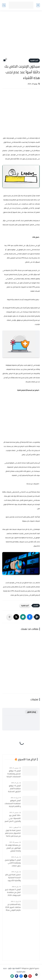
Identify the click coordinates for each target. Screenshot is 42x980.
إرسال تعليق (31, 712)
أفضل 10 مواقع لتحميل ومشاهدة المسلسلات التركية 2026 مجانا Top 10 (14, 774)
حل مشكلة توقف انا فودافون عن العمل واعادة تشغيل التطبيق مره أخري (13, 848)
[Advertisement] (21, 36)
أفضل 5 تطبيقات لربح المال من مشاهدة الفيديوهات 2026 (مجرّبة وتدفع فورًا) (13, 892)
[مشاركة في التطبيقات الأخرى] (10, 617)
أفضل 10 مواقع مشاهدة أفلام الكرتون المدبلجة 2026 (14, 789)
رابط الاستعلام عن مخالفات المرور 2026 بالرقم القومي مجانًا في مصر (13, 907)
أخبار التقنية (34, 60)
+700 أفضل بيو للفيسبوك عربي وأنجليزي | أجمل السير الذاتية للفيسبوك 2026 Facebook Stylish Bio (13, 818)
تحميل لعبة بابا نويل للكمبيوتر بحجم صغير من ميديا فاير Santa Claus (13, 833)
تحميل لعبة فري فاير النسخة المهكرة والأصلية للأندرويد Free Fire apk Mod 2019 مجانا (13, 878)
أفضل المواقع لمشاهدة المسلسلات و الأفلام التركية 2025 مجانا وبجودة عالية (13, 804)
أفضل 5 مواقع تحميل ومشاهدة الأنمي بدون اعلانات (13, 863)
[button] (30, 617)
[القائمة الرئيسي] (38, 5)
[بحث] (4, 5)
